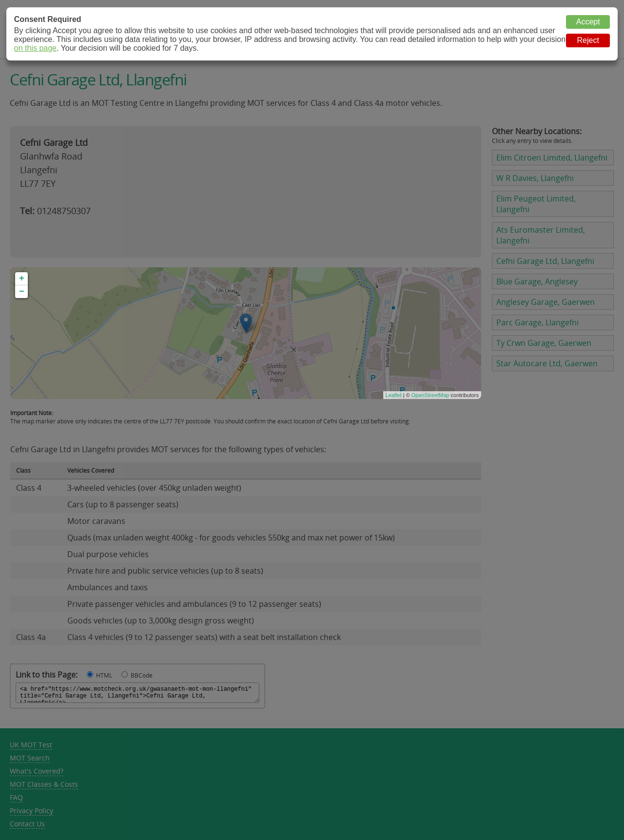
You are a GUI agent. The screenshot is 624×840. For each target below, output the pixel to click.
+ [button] (22, 279)
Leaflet (394, 395)
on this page (35, 48)
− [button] (22, 292)
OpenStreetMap (430, 395)
